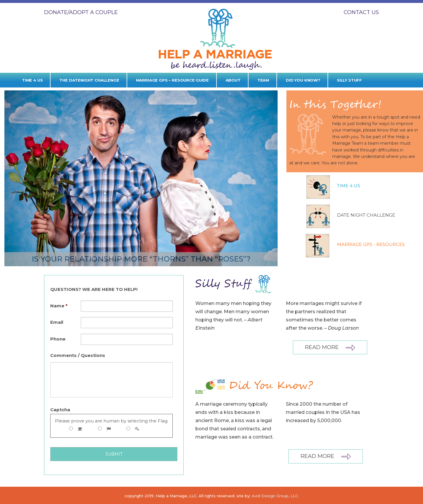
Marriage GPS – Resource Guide (172, 80)
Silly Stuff (349, 80)
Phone (58, 339)
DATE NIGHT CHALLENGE (366, 215)
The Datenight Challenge (89, 80)
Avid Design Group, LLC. (275, 496)
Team (263, 80)
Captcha (60, 410)
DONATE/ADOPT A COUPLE (81, 12)
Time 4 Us (32, 80)
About (233, 80)
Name (59, 306)
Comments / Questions (78, 355)
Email (57, 322)
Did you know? (303, 80)
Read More (330, 347)
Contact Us (361, 12)
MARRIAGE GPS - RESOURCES (371, 244)
